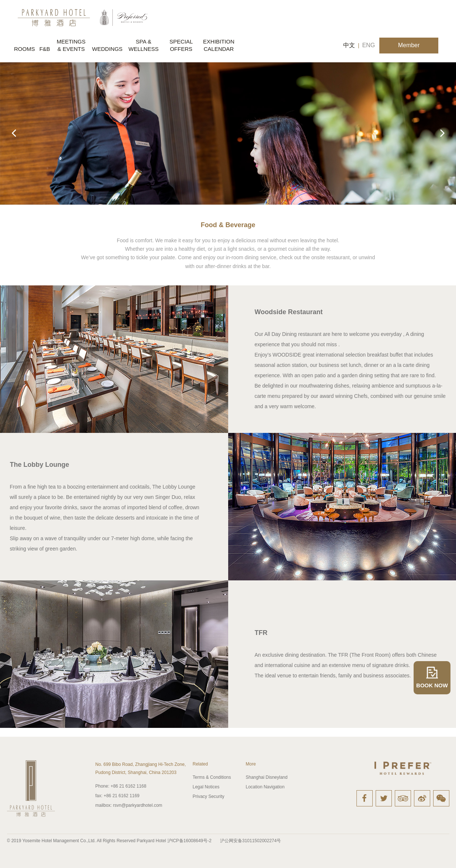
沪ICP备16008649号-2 (189, 841)
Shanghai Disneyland (267, 777)
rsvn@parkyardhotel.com (129, 805)
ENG (368, 45)
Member (409, 45)
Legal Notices (206, 787)
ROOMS (25, 49)
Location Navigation (265, 787)
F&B (45, 49)
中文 (349, 45)
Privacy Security (209, 796)
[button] (442, 133)
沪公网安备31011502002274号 (250, 841)
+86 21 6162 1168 (121, 786)
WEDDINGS (107, 49)
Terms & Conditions (212, 777)
